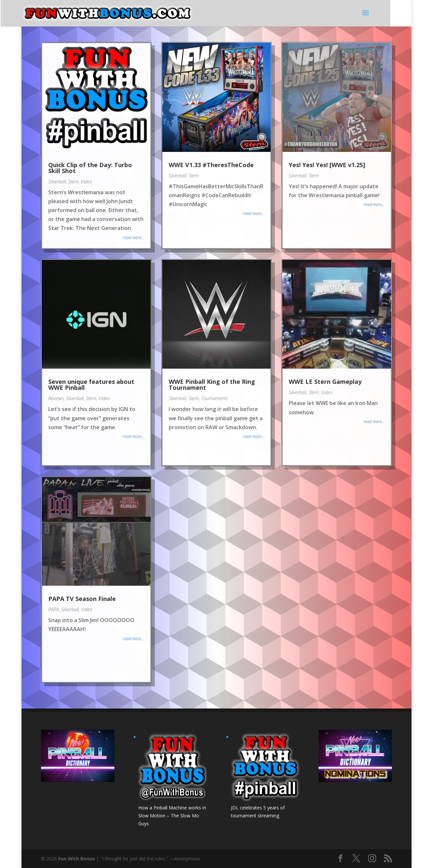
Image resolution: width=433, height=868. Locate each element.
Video (86, 182)
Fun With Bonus (77, 859)
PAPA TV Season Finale (82, 599)
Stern (73, 182)
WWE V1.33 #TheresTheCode (211, 165)
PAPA (54, 609)
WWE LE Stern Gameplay (325, 382)
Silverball (57, 182)
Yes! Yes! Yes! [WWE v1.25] (327, 165)
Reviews (56, 398)
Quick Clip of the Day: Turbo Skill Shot (90, 168)
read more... (133, 237)
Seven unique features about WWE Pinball (91, 385)
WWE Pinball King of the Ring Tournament (212, 385)
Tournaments (215, 398)
